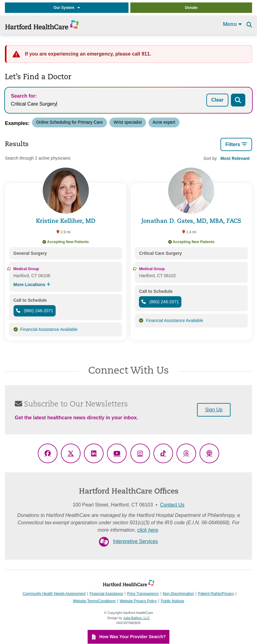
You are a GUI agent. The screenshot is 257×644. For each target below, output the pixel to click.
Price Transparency (143, 594)
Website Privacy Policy (138, 601)
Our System (67, 8)
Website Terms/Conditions (94, 601)
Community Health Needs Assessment (54, 594)
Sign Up (214, 410)
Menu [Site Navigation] (232, 24)
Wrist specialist (128, 122)
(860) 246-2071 (35, 311)
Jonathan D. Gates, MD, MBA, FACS (191, 221)
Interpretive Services (136, 541)
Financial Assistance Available (49, 329)
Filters (236, 145)
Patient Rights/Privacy (216, 594)
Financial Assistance (106, 594)
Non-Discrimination (178, 594)
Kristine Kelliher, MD (66, 221)
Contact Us (172, 505)
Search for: (24, 96)
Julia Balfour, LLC (136, 618)
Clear (217, 100)
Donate (191, 8)
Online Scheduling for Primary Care (69, 122)
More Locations (32, 285)
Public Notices (172, 601)
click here (148, 530)
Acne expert (164, 122)
